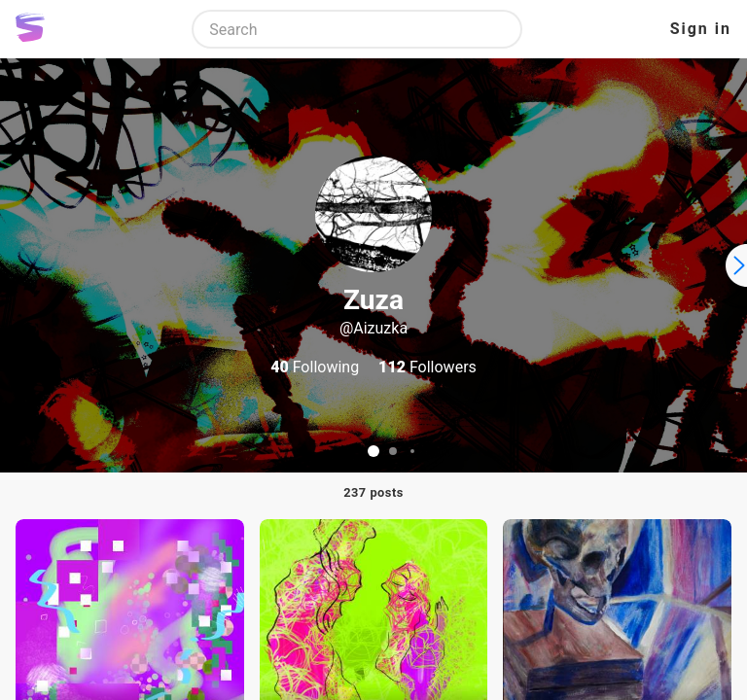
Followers (427, 367)
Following (315, 367)
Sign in (701, 29)
